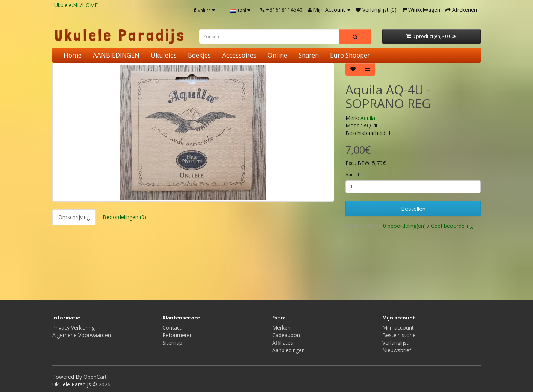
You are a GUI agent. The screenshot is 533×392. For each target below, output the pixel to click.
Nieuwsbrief (397, 350)
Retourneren (178, 335)
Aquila (368, 118)
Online (277, 55)
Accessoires (239, 55)
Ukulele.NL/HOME (76, 5)
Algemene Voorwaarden (82, 335)
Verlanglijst (395, 343)
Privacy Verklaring (73, 328)
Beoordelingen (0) (124, 217)
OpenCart (95, 377)
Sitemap (172, 343)
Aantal (352, 175)
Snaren (309, 55)
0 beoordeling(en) (404, 226)
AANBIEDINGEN (116, 55)
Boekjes (199, 55)
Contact (172, 328)
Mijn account (398, 328)
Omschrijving (74, 217)
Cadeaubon (286, 335)
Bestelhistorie (399, 335)
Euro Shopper (350, 55)
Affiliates (283, 343)
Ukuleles (164, 55)
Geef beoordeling (452, 226)
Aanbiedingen (288, 350)
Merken (281, 328)
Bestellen (413, 209)
